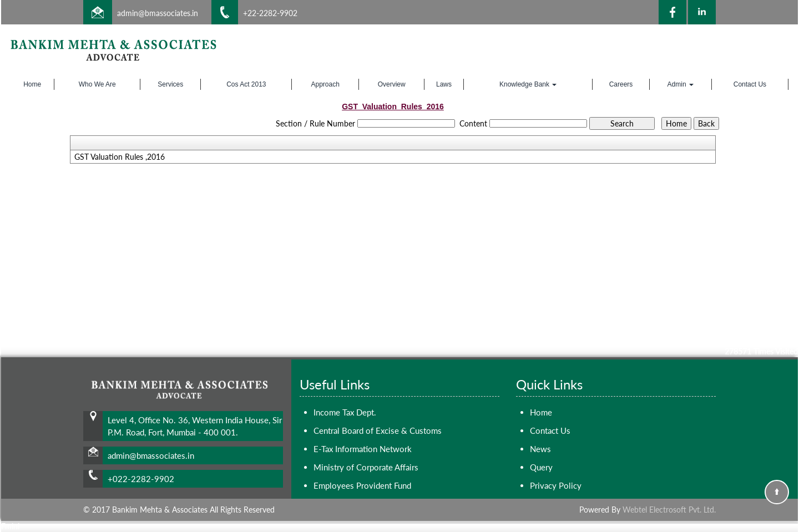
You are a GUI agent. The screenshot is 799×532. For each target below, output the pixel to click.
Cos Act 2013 (246, 84)
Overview (392, 84)
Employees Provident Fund (362, 485)
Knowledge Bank (528, 84)
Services (170, 84)
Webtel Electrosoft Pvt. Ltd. (669, 510)
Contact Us (750, 84)
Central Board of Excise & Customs (378, 430)
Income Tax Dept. (345, 412)
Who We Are (97, 84)
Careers (621, 84)
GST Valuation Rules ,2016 (120, 157)
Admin (681, 84)
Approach (325, 84)
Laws (444, 84)
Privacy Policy (556, 485)
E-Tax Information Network (363, 449)
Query (541, 467)
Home (32, 84)
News (540, 449)
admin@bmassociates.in (158, 13)
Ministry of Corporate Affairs (366, 467)
